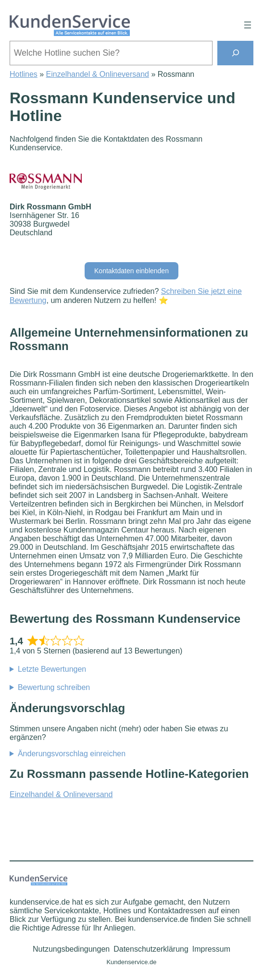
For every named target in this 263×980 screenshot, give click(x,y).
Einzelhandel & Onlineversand (98, 74)
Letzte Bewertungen (52, 669)
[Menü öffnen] (248, 25)
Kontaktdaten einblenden (131, 271)
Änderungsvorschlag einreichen (72, 754)
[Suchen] (235, 53)
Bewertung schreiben (54, 687)
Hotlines (24, 74)
